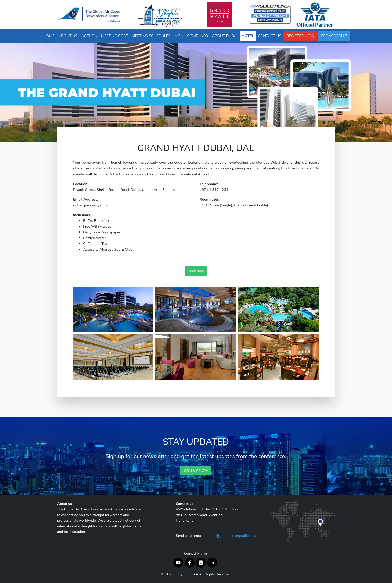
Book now (196, 271)
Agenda (89, 36)
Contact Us (270, 36)
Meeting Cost (115, 36)
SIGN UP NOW (196, 470)
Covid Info (198, 36)
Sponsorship (334, 36)
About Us (68, 36)
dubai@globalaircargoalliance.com (235, 536)
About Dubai (225, 36)
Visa (179, 36)
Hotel (248, 36)
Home (49, 36)
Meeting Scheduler (151, 36)
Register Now (300, 36)
